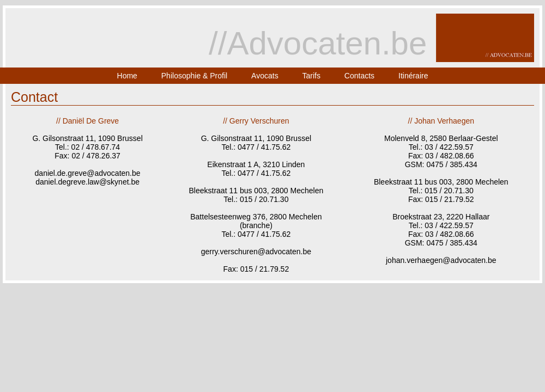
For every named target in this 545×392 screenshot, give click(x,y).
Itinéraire (413, 76)
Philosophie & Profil (194, 76)
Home (127, 76)
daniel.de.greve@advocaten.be (88, 173)
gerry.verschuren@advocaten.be (256, 252)
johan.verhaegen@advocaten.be (441, 260)
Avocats (265, 76)
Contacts (359, 76)
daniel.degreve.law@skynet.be (87, 182)
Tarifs (311, 76)
